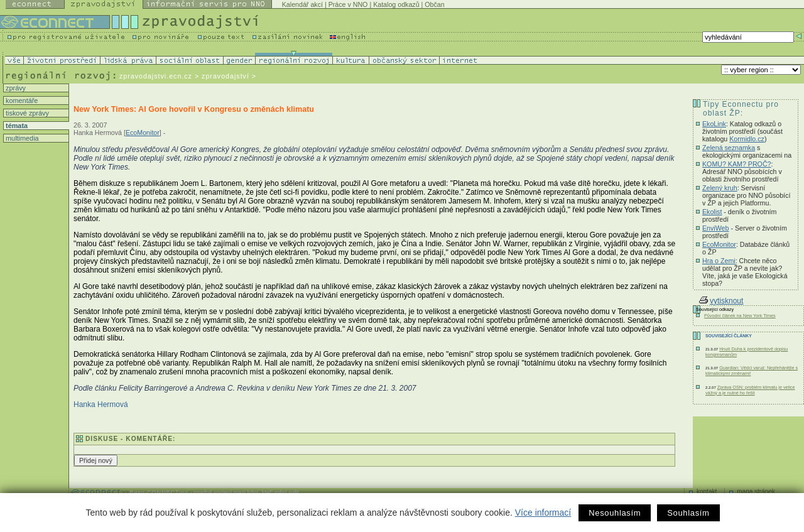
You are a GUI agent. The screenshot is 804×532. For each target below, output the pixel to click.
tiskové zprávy (26, 113)
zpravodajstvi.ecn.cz (156, 76)
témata (16, 126)
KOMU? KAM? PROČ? (737, 164)
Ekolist (712, 212)
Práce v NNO (348, 4)
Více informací (543, 513)
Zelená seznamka (729, 148)
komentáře (21, 100)
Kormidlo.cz (747, 139)
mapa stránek (756, 491)
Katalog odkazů (396, 4)
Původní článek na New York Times (740, 316)
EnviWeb (715, 228)
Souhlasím (688, 513)
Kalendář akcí (302, 4)
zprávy (15, 88)
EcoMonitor (143, 133)
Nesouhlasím (615, 513)
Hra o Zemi (719, 261)
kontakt (707, 491)
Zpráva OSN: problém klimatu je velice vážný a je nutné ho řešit (750, 390)
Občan (434, 4)
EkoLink (714, 124)
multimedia (21, 138)
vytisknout (721, 301)
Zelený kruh (720, 188)
